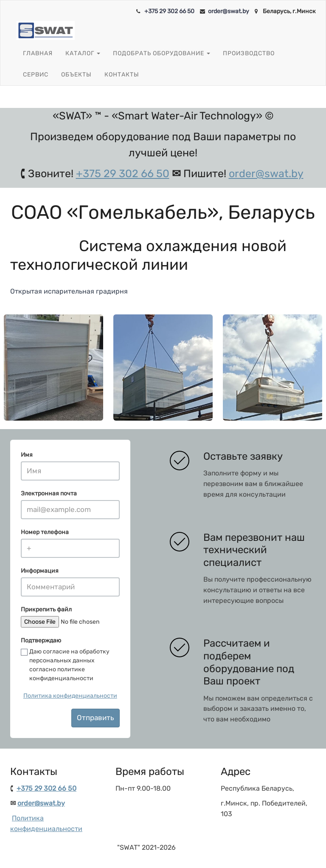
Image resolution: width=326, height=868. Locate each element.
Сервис (36, 75)
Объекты (76, 75)
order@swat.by (229, 11)
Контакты (122, 75)
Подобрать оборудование (162, 54)
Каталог (83, 54)
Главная (38, 53)
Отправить (96, 718)
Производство (249, 53)
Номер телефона (45, 532)
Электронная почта (49, 493)
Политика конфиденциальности (70, 696)
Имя (27, 455)
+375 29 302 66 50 (169, 11)
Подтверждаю (41, 640)
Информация (40, 571)
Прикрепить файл (46, 609)
